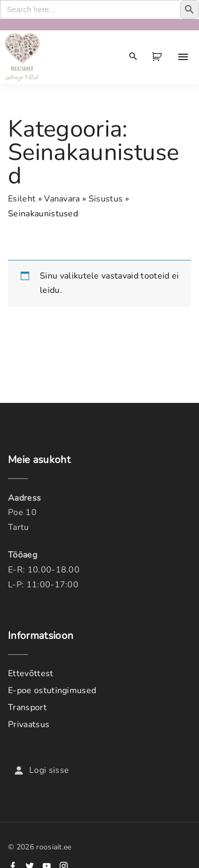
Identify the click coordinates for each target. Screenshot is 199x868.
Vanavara (62, 199)
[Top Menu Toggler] (183, 57)
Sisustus (106, 199)
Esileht (22, 199)
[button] (159, 57)
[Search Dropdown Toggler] (133, 57)
